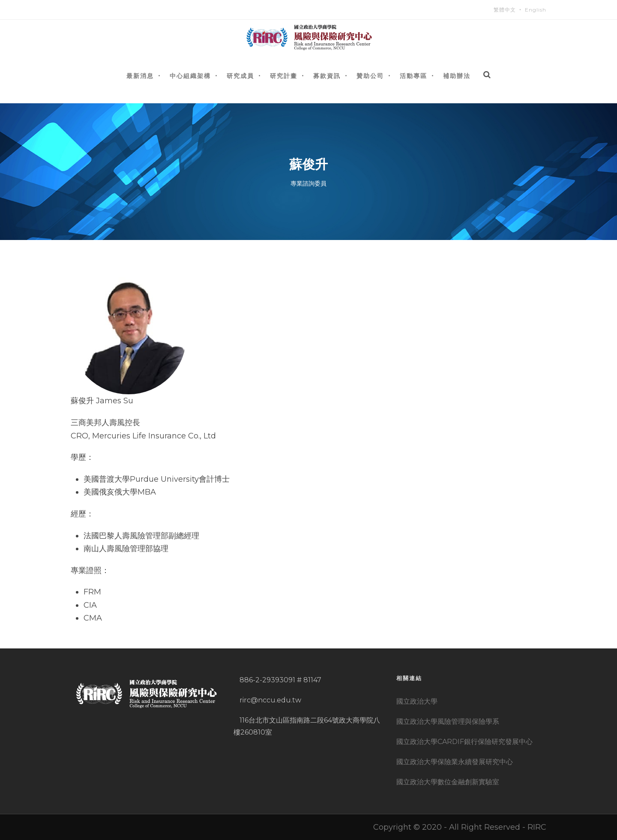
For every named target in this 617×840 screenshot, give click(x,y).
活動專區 (413, 76)
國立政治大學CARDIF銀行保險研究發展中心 (464, 742)
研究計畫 (284, 76)
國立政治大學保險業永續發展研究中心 (455, 762)
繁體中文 (505, 10)
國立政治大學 (417, 701)
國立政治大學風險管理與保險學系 (448, 721)
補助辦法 (457, 76)
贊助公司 (370, 76)
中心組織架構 (190, 76)
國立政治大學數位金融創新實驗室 (448, 782)
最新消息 (140, 76)
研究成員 (240, 76)
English (536, 10)
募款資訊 (327, 76)
